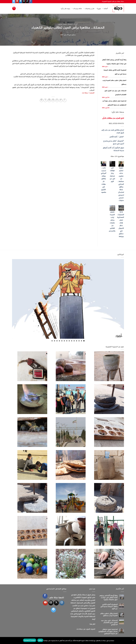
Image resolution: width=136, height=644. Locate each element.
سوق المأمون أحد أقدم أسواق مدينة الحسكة (113, 149)
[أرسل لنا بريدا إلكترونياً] (24, 2)
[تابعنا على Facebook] (31, 2)
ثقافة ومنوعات (77, 8)
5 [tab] (74, 341)
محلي (60, 24)
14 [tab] (52, 341)
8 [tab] (67, 341)
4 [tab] (77, 341)
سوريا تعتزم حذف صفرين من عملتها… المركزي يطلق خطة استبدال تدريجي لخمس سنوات (121, 184)
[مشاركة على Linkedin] (49, 100)
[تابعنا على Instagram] (62, 603)
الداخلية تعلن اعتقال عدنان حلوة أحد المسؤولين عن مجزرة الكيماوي (108, 632)
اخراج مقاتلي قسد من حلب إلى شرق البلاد (113, 132)
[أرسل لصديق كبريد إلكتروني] (57, 100)
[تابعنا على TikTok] (27, 2)
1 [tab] (84, 341)
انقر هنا (92, 624)
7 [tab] (69, 341)
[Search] (14, 8)
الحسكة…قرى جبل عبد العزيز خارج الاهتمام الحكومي (109, 623)
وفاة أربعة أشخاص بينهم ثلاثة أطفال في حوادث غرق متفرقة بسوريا (109, 598)
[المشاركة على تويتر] (61, 100)
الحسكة (70, 24)
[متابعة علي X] (56, 603)
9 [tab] (64, 341)
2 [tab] (81, 341)
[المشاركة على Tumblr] (45, 100)
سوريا (98, 8)
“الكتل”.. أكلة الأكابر (117, 137)
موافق (40, 640)
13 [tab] (55, 341)
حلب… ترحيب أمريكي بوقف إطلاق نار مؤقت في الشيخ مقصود (104, 180)
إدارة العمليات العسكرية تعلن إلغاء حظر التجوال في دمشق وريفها (120, 224)
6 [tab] (72, 341)
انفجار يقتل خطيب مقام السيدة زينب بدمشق (109, 615)
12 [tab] (57, 341)
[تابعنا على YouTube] (17, 2)
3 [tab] (79, 341)
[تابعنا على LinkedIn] (21, 2)
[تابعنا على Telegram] (14, 2)
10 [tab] (62, 341)
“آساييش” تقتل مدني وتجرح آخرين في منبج (114, 142)
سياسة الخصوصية (30, 640)
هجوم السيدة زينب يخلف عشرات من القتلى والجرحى (112, 221)
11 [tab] (59, 341)
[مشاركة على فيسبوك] (65, 100)
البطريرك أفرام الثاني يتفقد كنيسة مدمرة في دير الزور (109, 607)
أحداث (105, 8)
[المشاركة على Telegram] (42, 100)
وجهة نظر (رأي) (65, 8)
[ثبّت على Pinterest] (53, 100)
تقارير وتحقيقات (89, 8)
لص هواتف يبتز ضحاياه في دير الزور (112, 175)
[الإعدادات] (133, 641)
